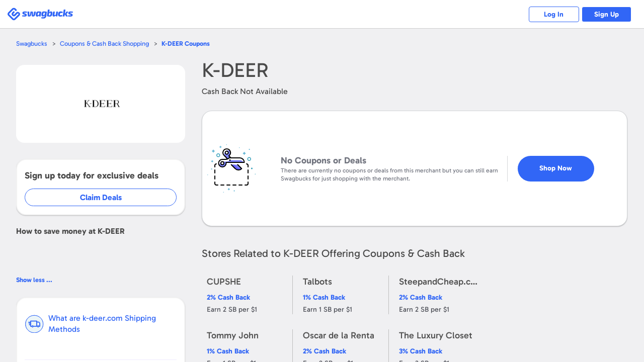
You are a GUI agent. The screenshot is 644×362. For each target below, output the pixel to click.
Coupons (186, 43)
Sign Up (607, 14)
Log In (554, 14)
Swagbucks (32, 43)
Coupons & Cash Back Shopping (104, 43)
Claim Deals (101, 197)
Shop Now (556, 164)
